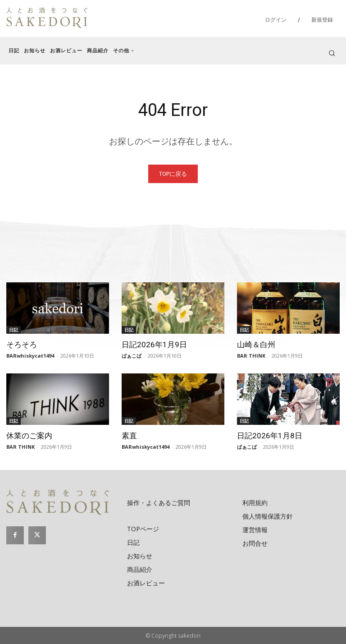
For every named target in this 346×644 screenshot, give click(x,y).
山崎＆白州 (256, 345)
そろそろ (22, 345)
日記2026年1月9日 (154, 345)
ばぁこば (132, 356)
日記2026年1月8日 (270, 436)
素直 (129, 436)
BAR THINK (251, 356)
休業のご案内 (29, 436)
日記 (14, 330)
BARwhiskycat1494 (30, 356)
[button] (332, 53)
